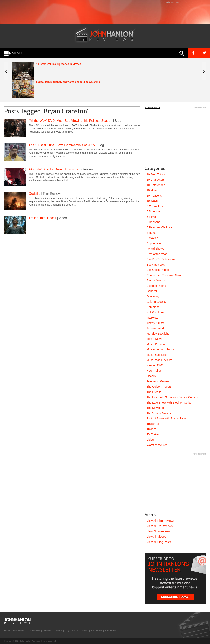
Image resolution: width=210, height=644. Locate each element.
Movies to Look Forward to (163, 349)
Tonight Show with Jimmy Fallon (167, 418)
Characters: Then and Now (164, 275)
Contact (84, 630)
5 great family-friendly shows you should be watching (68, 82)
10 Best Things (156, 174)
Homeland (153, 307)
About (75, 630)
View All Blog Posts (159, 542)
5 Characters (155, 206)
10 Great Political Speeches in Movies (59, 64)
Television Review (158, 381)
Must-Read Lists (157, 355)
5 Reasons (153, 222)
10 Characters (156, 180)
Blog (67, 630)
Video (150, 440)
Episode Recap (156, 286)
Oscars (151, 376)
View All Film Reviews (160, 521)
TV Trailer (153, 434)
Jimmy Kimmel (156, 323)
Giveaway (153, 296)
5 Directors (154, 211)
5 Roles (151, 233)
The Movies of (156, 408)
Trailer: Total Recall (42, 218)
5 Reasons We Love (159, 227)
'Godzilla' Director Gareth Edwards (53, 169)
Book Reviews (156, 265)
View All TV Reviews (160, 526)
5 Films (151, 217)
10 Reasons (154, 196)
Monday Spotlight (158, 334)
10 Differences (156, 185)
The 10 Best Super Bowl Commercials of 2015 (62, 145)
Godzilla (34, 194)
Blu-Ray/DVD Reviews (161, 259)
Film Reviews (19, 630)
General (152, 291)
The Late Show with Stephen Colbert (170, 403)
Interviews (48, 630)
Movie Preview (156, 344)
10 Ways (152, 201)
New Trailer (154, 371)
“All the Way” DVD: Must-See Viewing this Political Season (70, 121)
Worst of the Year (157, 445)
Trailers (151, 429)
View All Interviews (158, 531)
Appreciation (155, 243)
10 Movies (153, 190)
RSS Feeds (97, 630)
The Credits (154, 392)
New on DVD (155, 365)
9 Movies (152, 238)
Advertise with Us (152, 107)
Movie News (154, 339)
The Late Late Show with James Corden (172, 397)
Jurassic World (156, 328)
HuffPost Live (155, 312)
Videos (59, 630)
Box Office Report (158, 270)
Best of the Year (157, 254)
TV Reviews (34, 630)
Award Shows (155, 249)
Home (7, 630)
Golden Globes (156, 302)
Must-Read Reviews (159, 360)
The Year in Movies (159, 413)
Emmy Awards (156, 280)
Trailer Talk (154, 424)
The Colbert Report (159, 387)
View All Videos (156, 537)
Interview (152, 318)
